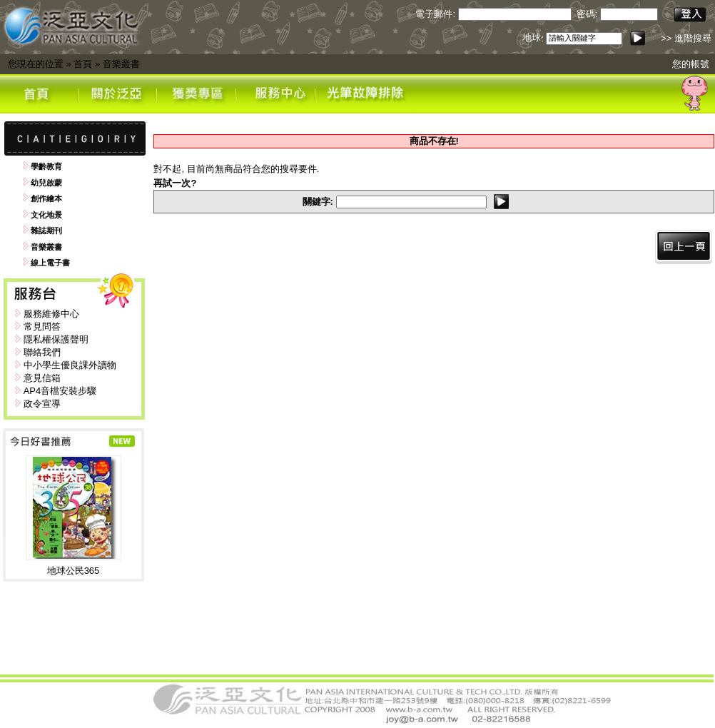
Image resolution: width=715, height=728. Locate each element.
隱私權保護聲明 (56, 339)
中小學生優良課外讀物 (70, 365)
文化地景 (46, 215)
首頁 (83, 64)
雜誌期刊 (46, 231)
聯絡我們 (42, 352)
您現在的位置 (36, 64)
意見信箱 (42, 378)
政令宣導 (42, 404)
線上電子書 (50, 263)
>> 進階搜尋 (686, 38)
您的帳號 (691, 64)
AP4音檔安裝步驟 (60, 391)
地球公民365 (73, 571)
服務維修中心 (51, 314)
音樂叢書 (121, 64)
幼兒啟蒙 (46, 183)
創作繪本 (46, 198)
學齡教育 (46, 166)
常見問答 (42, 327)
